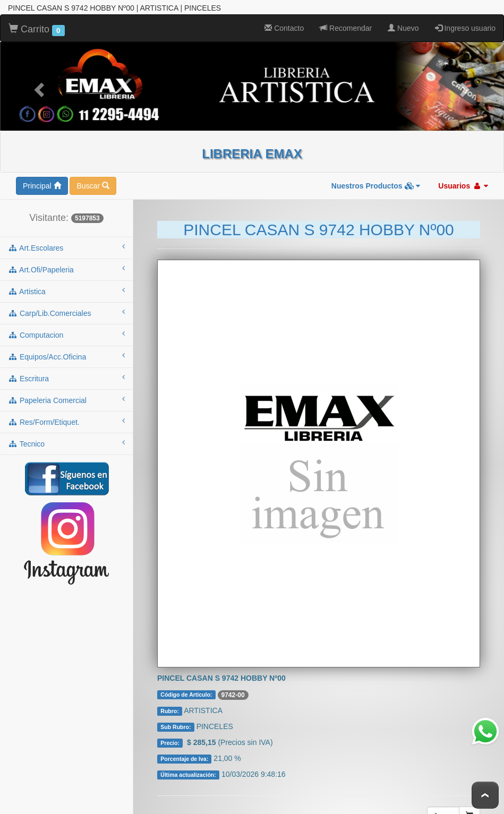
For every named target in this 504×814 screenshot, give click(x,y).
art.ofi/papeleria (66, 267)
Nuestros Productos (376, 184)
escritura (66, 376)
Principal (42, 184)
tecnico (66, 441)
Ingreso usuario (465, 26)
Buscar (93, 184)
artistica (66, 289)
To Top (485, 795)
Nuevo (403, 26)
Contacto (284, 26)
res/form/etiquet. (66, 419)
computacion (66, 332)
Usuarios (463, 184)
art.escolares (66, 245)
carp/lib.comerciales (66, 311)
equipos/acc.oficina (66, 354)
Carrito (37, 28)
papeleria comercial (66, 398)
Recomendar (346, 26)
